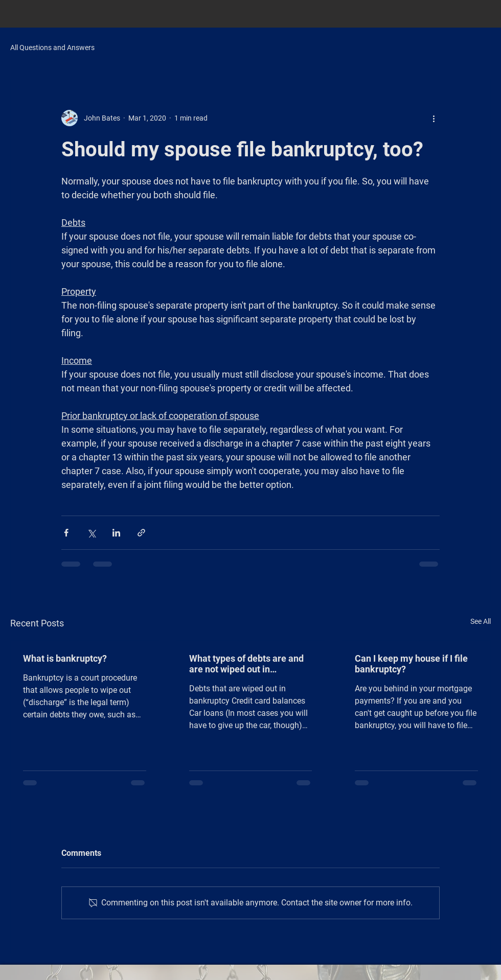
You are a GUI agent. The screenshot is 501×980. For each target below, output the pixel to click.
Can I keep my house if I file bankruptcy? (411, 664)
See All (481, 621)
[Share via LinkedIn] (116, 533)
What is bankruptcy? (65, 658)
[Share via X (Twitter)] (91, 533)
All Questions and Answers (52, 48)
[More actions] (434, 118)
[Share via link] (141, 533)
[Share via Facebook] (66, 533)
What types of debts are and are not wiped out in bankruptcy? (246, 664)
